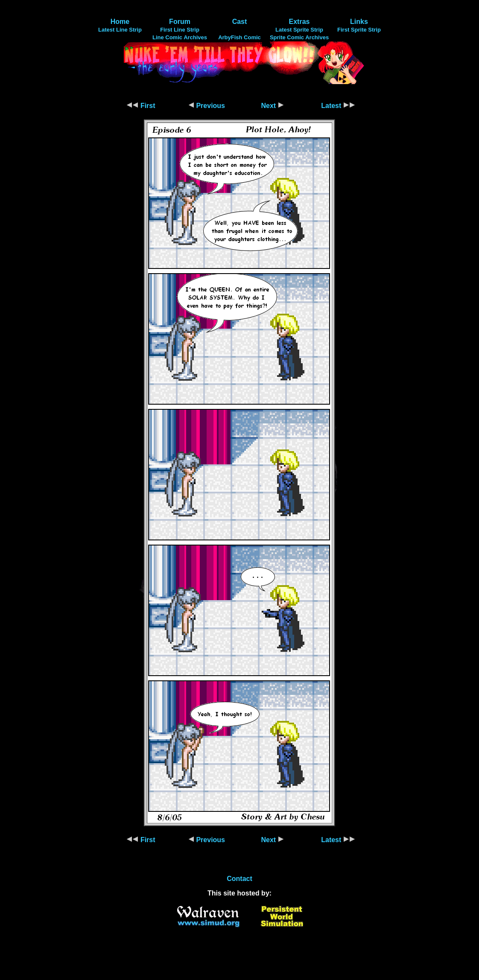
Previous (207, 106)
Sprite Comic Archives (299, 37)
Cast (240, 22)
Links (359, 22)
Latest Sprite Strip (299, 30)
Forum (180, 22)
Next (272, 106)
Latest (338, 106)
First (141, 106)
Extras (299, 22)
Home (120, 22)
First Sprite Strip (359, 30)
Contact (239, 879)
